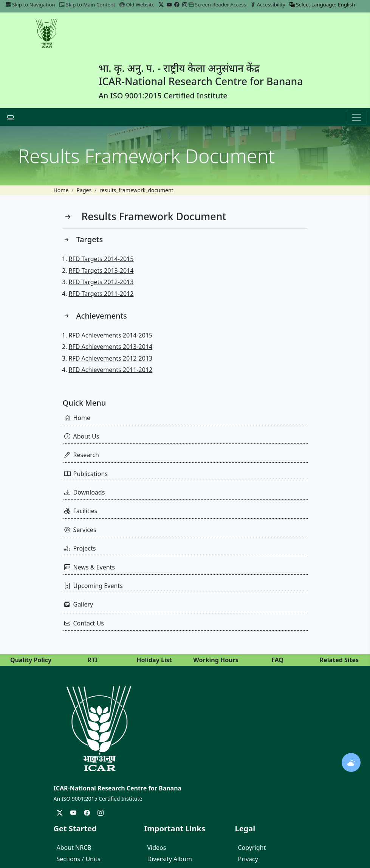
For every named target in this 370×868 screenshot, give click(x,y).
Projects (80, 548)
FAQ (277, 660)
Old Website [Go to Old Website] (137, 5)
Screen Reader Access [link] (217, 5)
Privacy (248, 859)
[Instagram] (185, 5)
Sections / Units (79, 859)
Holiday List (154, 660)
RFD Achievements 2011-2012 (111, 370)
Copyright (252, 848)
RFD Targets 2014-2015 (101, 259)
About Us (82, 436)
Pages (84, 190)
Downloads (85, 492)
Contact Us (84, 623)
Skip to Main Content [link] (87, 5)
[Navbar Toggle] (11, 117)
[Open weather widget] (351, 762)
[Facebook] (177, 5)
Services (80, 530)
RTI (93, 660)
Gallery (79, 604)
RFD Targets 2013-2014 (101, 271)
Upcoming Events (94, 586)
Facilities (81, 511)
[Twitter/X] (161, 5)
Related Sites (339, 660)
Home (61, 190)
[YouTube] (169, 5)
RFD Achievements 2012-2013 (111, 358)
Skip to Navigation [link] (30, 5)
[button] (356, 117)
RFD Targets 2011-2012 (101, 294)
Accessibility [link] (268, 5)
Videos (157, 848)
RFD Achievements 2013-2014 (111, 347)
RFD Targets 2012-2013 (101, 282)
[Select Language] (351, 5)
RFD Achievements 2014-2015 (111, 335)
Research (82, 455)
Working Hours (216, 660)
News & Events (90, 567)
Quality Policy (31, 660)
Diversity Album (170, 859)
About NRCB (74, 848)
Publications (86, 474)
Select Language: (313, 5)
